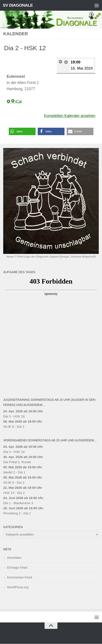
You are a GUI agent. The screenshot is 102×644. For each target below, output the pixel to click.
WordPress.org (18, 587)
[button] (22, 131)
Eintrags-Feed (17, 568)
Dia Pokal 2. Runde (17, 462)
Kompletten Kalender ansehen (70, 116)
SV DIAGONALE (18, 5)
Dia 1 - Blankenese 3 (18, 503)
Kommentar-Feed (20, 577)
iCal (16, 101)
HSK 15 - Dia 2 (14, 493)
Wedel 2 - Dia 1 (14, 472)
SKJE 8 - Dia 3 (14, 427)
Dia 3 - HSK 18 (14, 416)
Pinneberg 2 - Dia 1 (17, 513)
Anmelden (14, 558)
